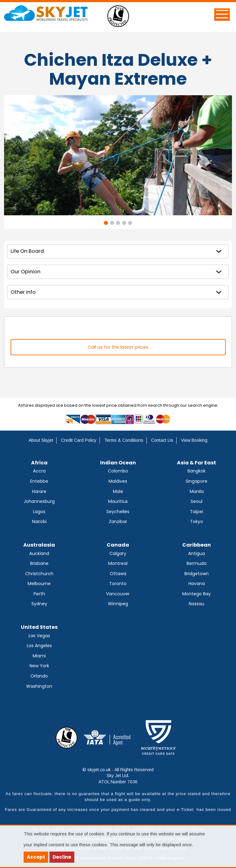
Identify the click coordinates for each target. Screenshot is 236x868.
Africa (39, 463)
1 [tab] (106, 223)
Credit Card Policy (79, 440)
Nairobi (39, 521)
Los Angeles (39, 646)
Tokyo (197, 521)
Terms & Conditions (124, 440)
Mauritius (118, 501)
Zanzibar (118, 521)
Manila (197, 491)
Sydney (39, 604)
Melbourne (39, 584)
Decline (62, 857)
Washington (39, 686)
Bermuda (197, 563)
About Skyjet (41, 440)
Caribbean (197, 545)
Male (118, 491)
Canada (118, 545)
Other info (23, 292)
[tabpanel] (118, 155)
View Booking (194, 440)
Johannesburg (39, 501)
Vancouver (118, 594)
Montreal (118, 563)
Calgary (118, 553)
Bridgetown (197, 574)
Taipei (197, 512)
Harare (39, 491)
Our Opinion (25, 272)
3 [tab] (118, 223)
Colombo (118, 471)
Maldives (118, 481)
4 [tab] (124, 223)
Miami (39, 656)
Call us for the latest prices (118, 347)
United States (39, 627)
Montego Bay (197, 594)
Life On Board (27, 251)
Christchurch (39, 574)
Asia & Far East (197, 463)
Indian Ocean (118, 463)
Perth (39, 594)
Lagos (39, 512)
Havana (197, 584)
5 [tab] (130, 223)
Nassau (197, 604)
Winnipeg (118, 604)
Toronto (118, 584)
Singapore (197, 481)
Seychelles (118, 512)
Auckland (39, 553)
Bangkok (197, 471)
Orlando (39, 676)
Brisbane (39, 563)
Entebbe (39, 481)
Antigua (197, 553)
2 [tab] (112, 223)
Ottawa (118, 574)
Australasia (39, 545)
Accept (36, 857)
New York (39, 666)
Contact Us (162, 440)
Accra (39, 471)
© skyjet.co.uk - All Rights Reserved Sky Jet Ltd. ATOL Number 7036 (118, 776)
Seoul (197, 501)
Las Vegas (39, 636)
